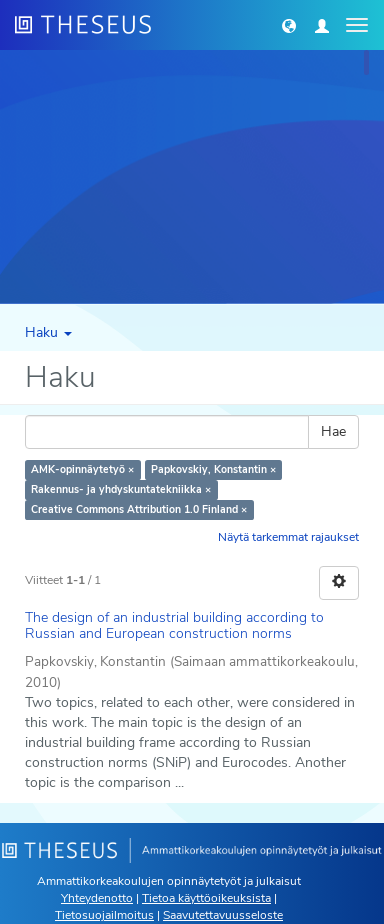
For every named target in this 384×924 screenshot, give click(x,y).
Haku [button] (48, 332)
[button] (289, 25)
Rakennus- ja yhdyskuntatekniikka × (121, 489)
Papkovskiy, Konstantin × (213, 469)
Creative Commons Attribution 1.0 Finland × (139, 509)
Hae (333, 431)
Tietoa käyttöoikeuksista (206, 898)
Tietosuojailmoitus (104, 915)
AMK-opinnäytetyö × (82, 469)
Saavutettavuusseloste (223, 915)
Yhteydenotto (97, 898)
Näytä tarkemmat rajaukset (288, 537)
